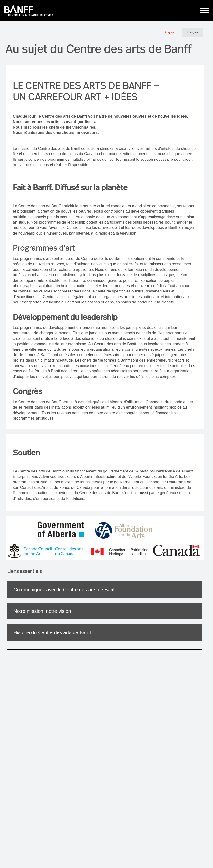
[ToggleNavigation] (205, 10)
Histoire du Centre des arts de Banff (52, 632)
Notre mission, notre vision (42, 611)
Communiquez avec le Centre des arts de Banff (65, 590)
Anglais (169, 32)
